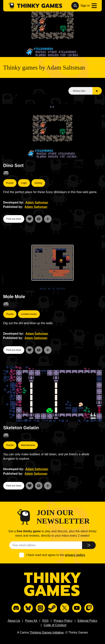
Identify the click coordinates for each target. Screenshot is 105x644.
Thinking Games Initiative (47, 633)
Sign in (85, 6)
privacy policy (75, 555)
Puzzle (10, 183)
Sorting (38, 183)
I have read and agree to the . (56, 555)
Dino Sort (13, 165)
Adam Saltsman (37, 202)
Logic (24, 183)
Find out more (14, 219)
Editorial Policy (87, 621)
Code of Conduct (55, 625)
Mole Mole (14, 297)
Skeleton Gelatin (21, 428)
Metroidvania (28, 445)
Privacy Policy (63, 621)
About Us (14, 621)
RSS (45, 621)
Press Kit (31, 621)
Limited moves (29, 314)
